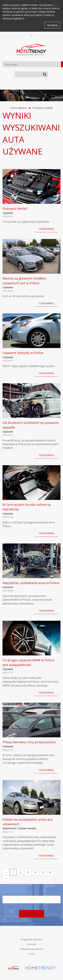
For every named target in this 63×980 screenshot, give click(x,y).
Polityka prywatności (32, 949)
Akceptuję (52, 25)
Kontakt (32, 944)
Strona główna (19, 108)
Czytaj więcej (46, 229)
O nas (32, 954)
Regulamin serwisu (32, 939)
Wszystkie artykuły (43, 108)
